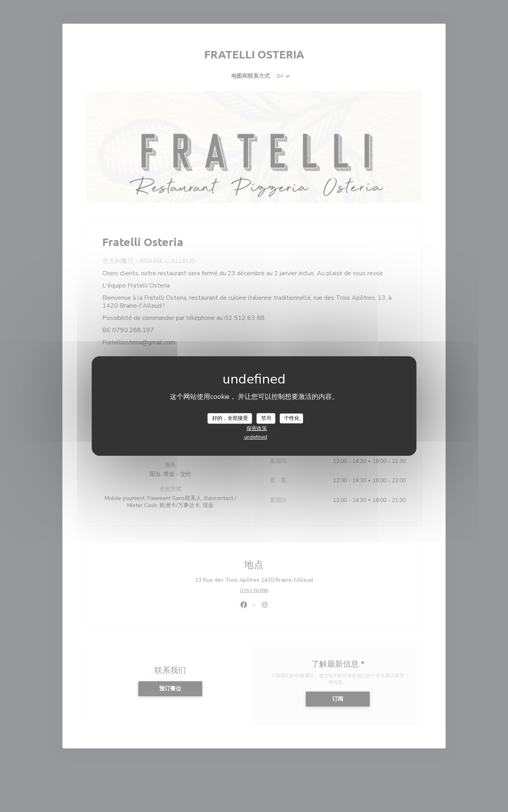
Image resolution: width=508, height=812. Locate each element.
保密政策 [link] (257, 429)
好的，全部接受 (230, 418)
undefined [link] (256, 437)
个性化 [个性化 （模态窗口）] (292, 418)
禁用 (266, 418)
